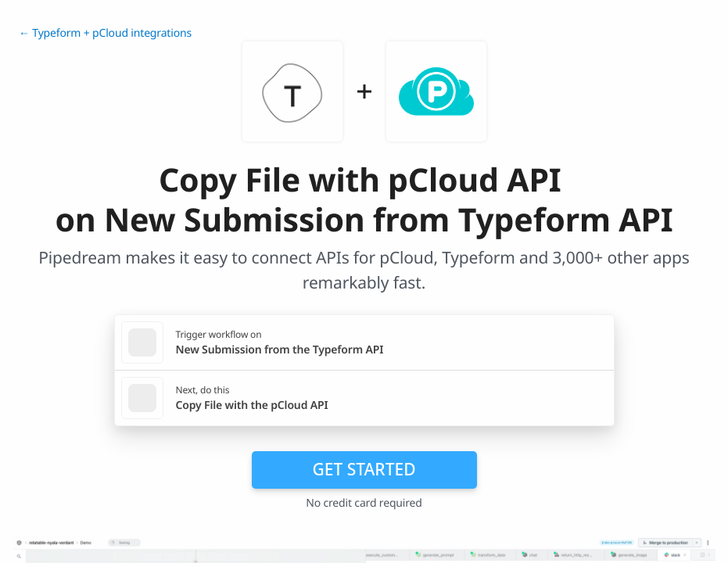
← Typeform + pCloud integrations (105, 33)
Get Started (364, 469)
